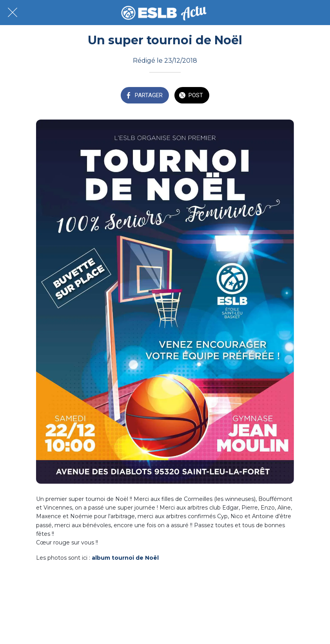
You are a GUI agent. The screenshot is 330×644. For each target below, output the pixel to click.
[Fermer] (13, 13)
